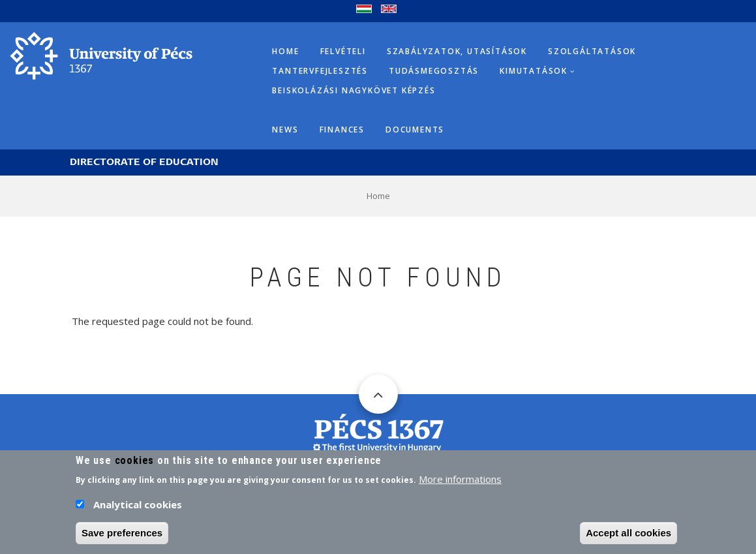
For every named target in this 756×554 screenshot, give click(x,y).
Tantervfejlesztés (320, 71)
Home (285, 51)
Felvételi (343, 51)
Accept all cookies (628, 537)
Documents (415, 130)
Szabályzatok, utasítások (457, 51)
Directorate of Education (144, 162)
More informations (460, 483)
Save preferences (122, 537)
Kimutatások (534, 71)
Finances (342, 130)
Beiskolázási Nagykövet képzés (354, 90)
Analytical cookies (138, 508)
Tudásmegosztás (434, 71)
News (285, 130)
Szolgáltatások (592, 51)
